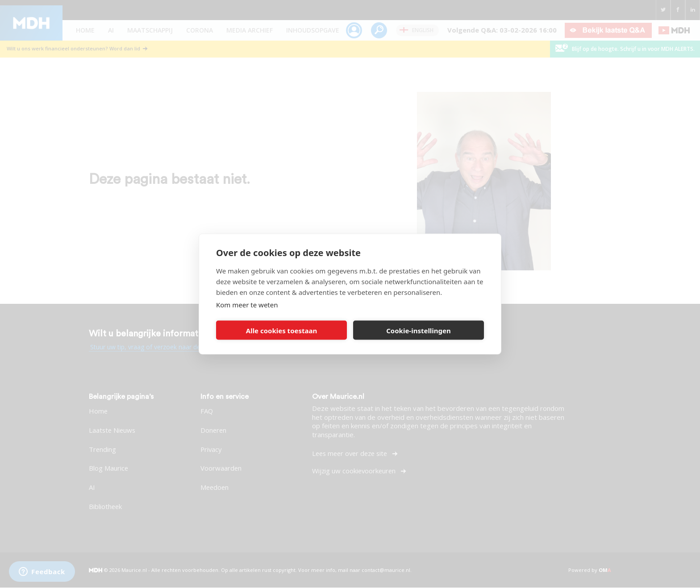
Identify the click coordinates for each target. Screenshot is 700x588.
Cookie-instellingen (419, 330)
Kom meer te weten (247, 305)
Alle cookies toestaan (281, 330)
